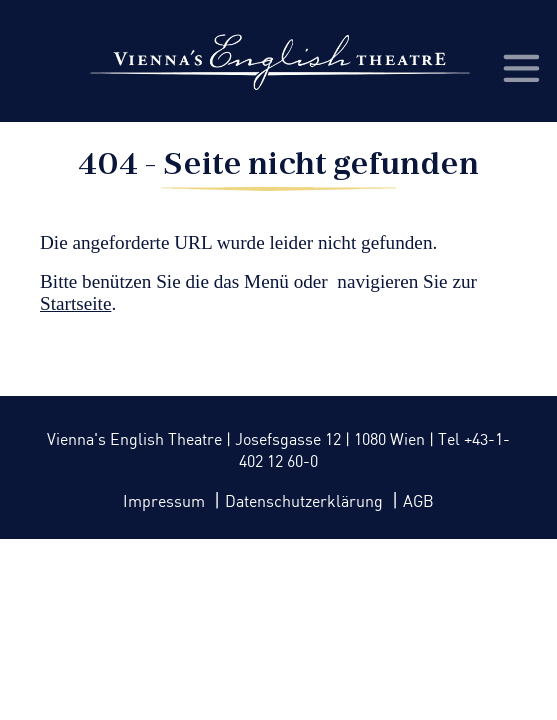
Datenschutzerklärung (306, 502)
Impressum (166, 502)
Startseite (75, 303)
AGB (418, 502)
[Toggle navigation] (520, 67)
